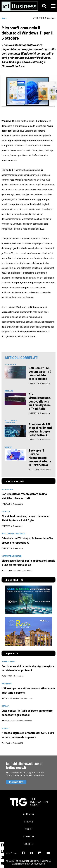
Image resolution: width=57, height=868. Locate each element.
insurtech (7, 684)
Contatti (29, 836)
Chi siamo (28, 814)
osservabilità (8, 661)
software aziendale (11, 556)
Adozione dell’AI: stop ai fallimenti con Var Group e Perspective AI (40, 429)
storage (9, 391)
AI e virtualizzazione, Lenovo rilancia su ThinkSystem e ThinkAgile (40, 401)
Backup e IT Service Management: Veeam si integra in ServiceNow (40, 458)
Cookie (28, 829)
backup (8, 447)
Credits (28, 844)
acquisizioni (10, 364)
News (4, 18)
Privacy (29, 821)
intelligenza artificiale (11, 421)
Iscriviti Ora (16, 782)
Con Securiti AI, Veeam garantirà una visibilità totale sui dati (40, 373)
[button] (44, 6)
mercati (5, 706)
